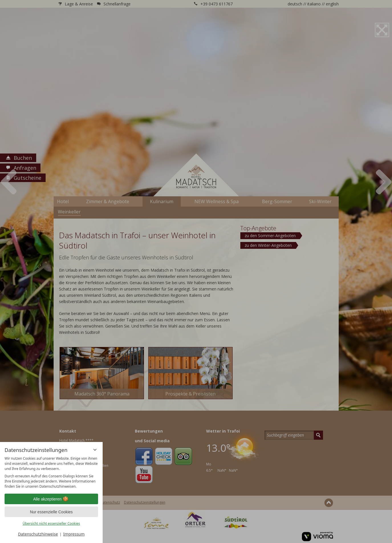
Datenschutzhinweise (38, 534)
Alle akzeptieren (51, 499)
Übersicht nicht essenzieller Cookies (51, 523)
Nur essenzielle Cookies (51, 512)
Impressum (74, 534)
